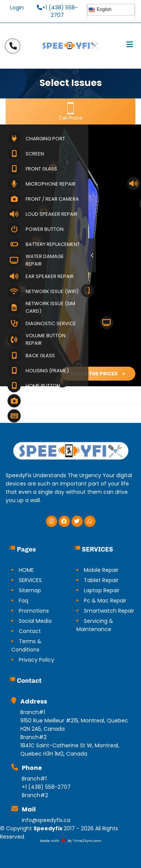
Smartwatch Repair (109, 611)
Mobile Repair (101, 570)
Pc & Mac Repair (105, 601)
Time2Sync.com (87, 841)
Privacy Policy (36, 660)
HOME (26, 570)
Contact (30, 631)
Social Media (35, 621)
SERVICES (30, 580)
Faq (23, 601)
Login (17, 8)
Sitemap (30, 590)
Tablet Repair (101, 580)
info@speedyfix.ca (46, 820)
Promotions (34, 611)
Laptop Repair (102, 590)
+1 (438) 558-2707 (57, 11)
